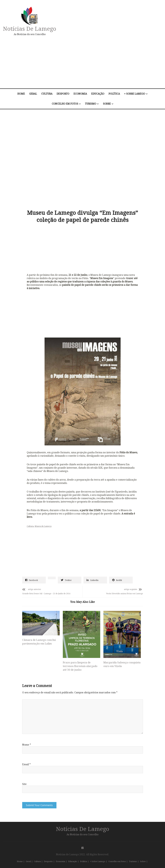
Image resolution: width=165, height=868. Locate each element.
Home (21, 94)
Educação (98, 94)
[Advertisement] (108, 62)
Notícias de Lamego (30, 29)
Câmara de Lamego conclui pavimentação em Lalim (39, 642)
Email (26, 764)
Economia (80, 94)
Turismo (91, 104)
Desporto (63, 94)
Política (114, 94)
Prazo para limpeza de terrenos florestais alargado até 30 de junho (80, 666)
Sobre (107, 104)
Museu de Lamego (43, 526)
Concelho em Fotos (65, 104)
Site (24, 784)
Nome (27, 745)
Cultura (47, 94)
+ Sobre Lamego (135, 94)
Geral (33, 94)
